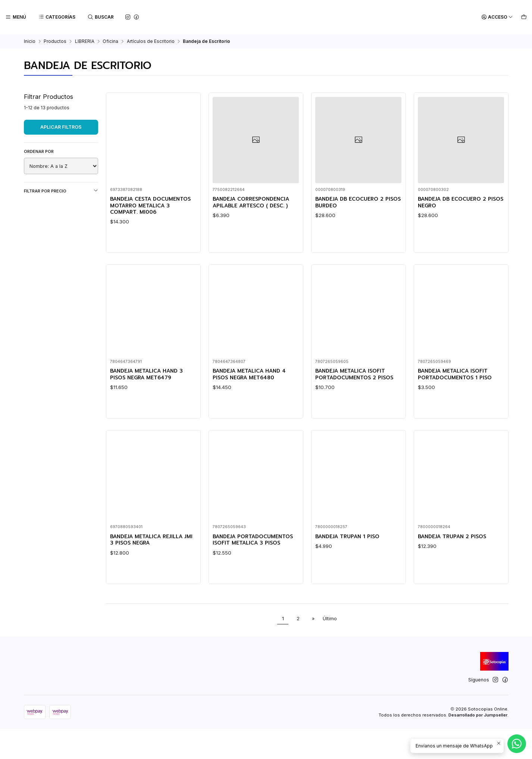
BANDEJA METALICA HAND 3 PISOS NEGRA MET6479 (151, 423)
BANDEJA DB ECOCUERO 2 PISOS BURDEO (354, 203)
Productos (55, 41)
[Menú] (15, 17)
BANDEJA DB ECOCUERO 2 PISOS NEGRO (456, 203)
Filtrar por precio (61, 191)
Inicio (30, 41)
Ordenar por (39, 151)
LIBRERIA (85, 41)
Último (330, 648)
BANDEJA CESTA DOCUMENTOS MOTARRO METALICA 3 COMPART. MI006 (146, 210)
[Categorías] (56, 17)
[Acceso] (498, 17)
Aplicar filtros (61, 127)
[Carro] (524, 17)
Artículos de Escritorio (151, 41)
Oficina (110, 41)
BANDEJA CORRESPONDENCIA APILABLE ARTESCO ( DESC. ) (256, 203)
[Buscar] (100, 17)
